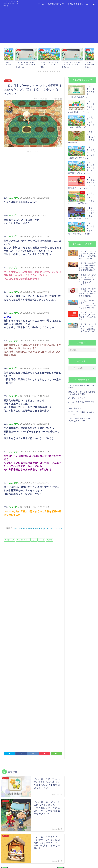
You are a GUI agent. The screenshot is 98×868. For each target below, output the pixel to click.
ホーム (41, 4)
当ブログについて (56, 4)
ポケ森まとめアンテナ (78, 398)
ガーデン (8, 81)
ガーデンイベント (23, 540)
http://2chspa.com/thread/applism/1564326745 (38, 528)
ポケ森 (42, 540)
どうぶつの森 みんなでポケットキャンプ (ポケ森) (11, 4)
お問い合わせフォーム (78, 4)
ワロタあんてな (75, 408)
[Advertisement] (49, 26)
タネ (34, 540)
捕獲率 (50, 540)
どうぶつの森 (10, 540)
